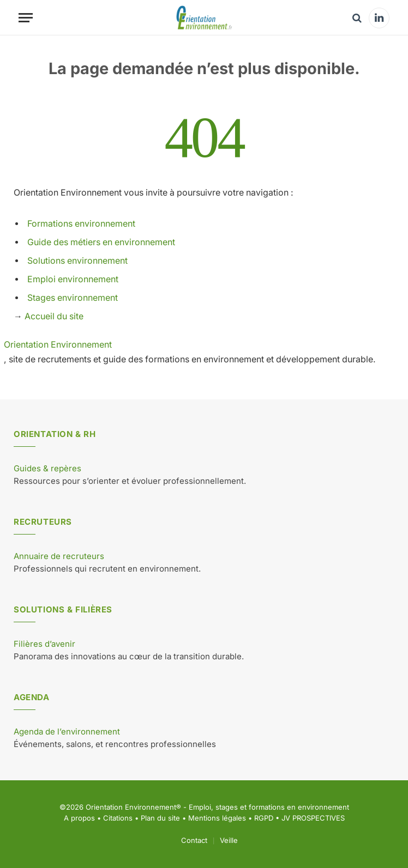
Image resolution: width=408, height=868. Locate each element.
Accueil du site (54, 316)
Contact (194, 840)
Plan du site (160, 818)
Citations (118, 818)
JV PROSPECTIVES (313, 818)
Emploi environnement (73, 279)
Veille (229, 840)
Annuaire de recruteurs (59, 556)
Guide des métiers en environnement (101, 242)
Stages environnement (73, 298)
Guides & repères (47, 468)
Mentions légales (217, 818)
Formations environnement (81, 224)
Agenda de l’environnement (67, 732)
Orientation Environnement (58, 345)
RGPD (264, 818)
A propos (79, 818)
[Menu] (26, 18)
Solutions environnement (77, 261)
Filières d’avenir (44, 644)
